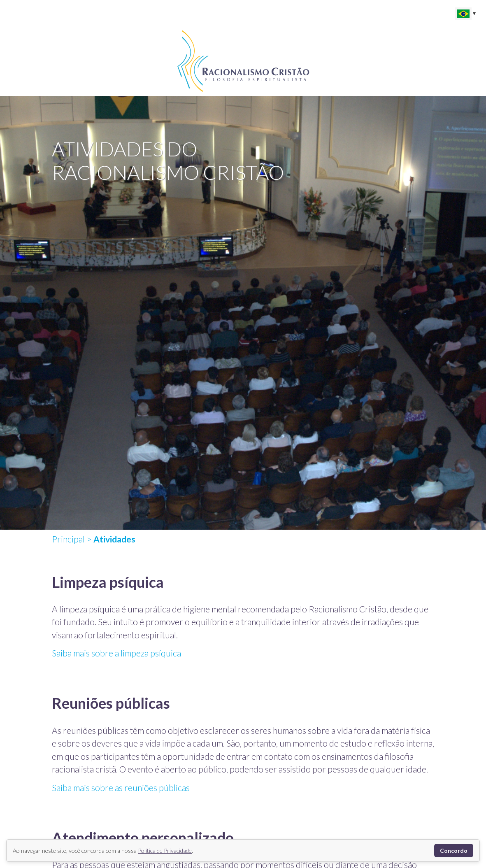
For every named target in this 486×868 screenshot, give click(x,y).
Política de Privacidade (165, 851)
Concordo (454, 851)
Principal (68, 539)
